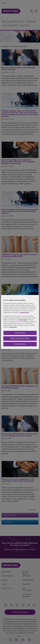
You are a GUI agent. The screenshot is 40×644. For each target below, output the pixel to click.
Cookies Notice (25, 312)
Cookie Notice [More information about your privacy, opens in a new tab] (13, 327)
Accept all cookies (20, 344)
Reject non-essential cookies (20, 338)
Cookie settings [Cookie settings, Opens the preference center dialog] (20, 333)
